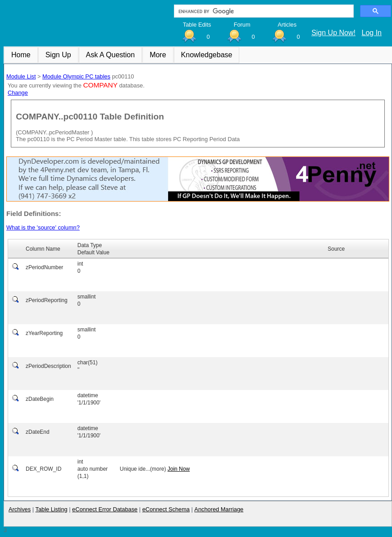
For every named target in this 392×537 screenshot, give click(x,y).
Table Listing (52, 509)
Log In (372, 33)
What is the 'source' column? (43, 227)
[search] (263, 11)
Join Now (179, 469)
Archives (20, 509)
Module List (21, 76)
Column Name (43, 249)
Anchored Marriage (219, 509)
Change (18, 93)
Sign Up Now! (333, 33)
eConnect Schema (166, 509)
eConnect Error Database (105, 509)
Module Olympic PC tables (76, 76)
